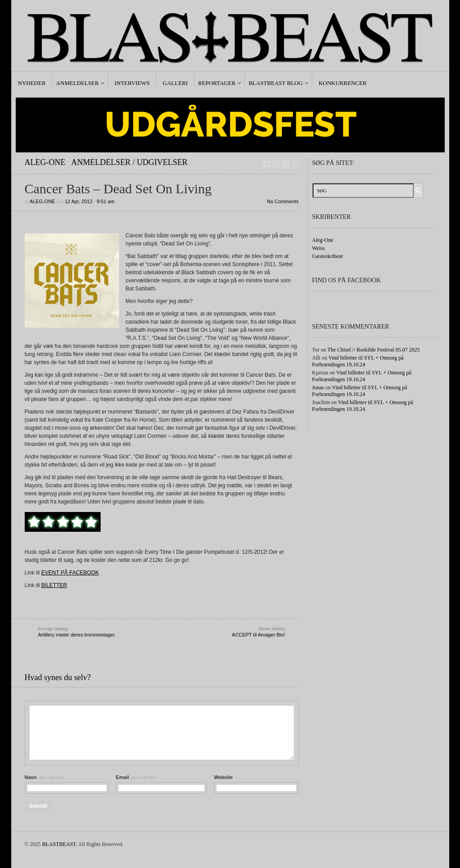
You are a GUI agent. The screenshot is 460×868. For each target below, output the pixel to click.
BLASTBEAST (59, 844)
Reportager (217, 83)
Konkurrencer (343, 83)
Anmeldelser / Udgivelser (130, 162)
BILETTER (54, 585)
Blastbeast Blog (276, 83)
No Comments (283, 201)
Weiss (318, 248)
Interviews (132, 83)
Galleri (175, 83)
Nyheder (32, 83)
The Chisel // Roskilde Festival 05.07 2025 (374, 350)
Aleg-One (45, 162)
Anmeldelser (77, 83)
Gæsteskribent (328, 256)
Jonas (318, 387)
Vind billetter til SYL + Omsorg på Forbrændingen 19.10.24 (358, 361)
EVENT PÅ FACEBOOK (70, 573)
